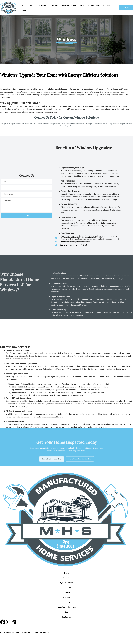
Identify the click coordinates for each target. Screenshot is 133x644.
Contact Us (25, 10)
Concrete (82, 5)
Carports (66, 5)
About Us (31, 5)
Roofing (74, 5)
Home (24, 5)
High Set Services (43, 5)
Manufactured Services (96, 5)
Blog (108, 5)
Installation (56, 5)
